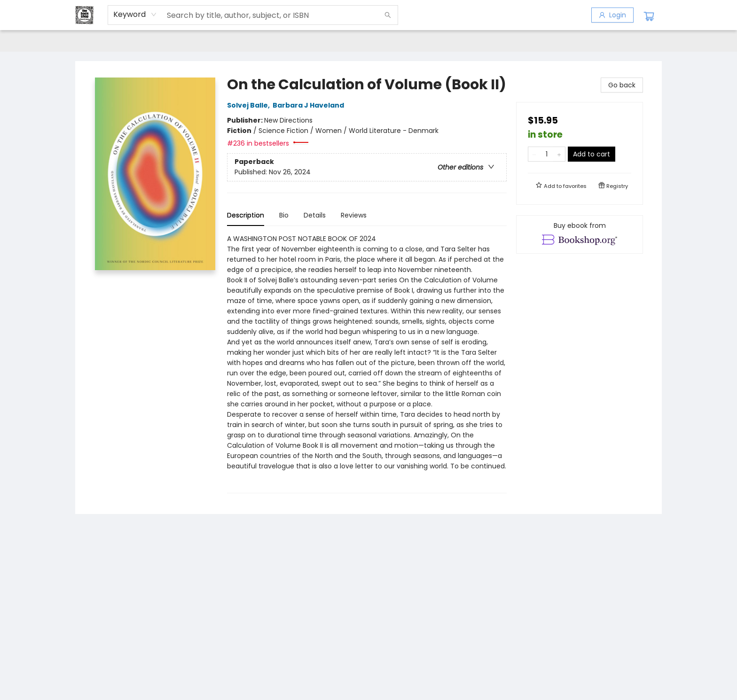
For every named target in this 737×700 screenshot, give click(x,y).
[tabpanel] (367, 363)
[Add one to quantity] (559, 154)
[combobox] (135, 15)
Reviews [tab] (354, 215)
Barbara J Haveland (310, 105)
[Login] (612, 15)
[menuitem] (94, 41)
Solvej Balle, (250, 105)
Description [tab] (246, 215)
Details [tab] (315, 215)
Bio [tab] (284, 215)
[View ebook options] (580, 234)
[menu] (368, 41)
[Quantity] (547, 154)
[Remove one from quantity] (534, 154)
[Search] (388, 15)
